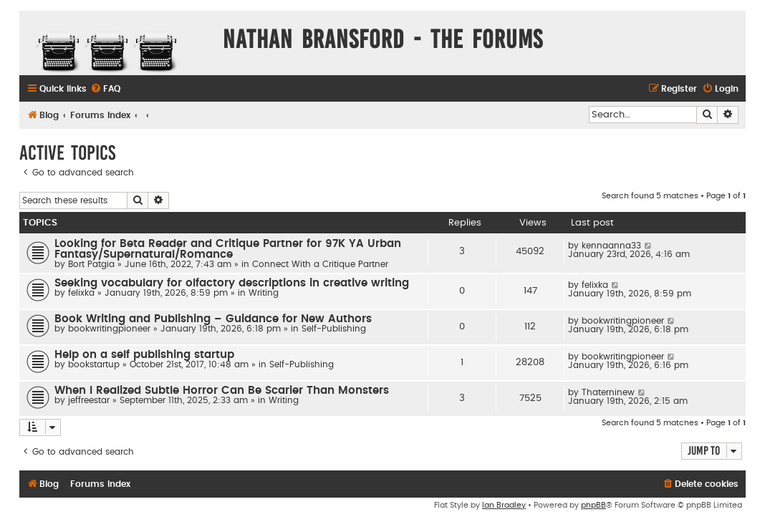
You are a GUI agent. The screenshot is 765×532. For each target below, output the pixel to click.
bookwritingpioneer (109, 329)
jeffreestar (89, 400)
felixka (81, 293)
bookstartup (94, 364)
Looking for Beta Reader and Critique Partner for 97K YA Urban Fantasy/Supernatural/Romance (228, 249)
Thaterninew (608, 392)
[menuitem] (105, 89)
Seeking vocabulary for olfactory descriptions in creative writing (232, 283)
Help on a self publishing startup (144, 355)
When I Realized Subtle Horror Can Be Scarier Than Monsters (222, 391)
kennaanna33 (611, 246)
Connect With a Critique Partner (320, 264)
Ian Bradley (504, 505)
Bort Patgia (91, 264)
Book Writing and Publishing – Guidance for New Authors (213, 319)
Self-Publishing (334, 329)
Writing (264, 293)
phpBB (593, 505)
